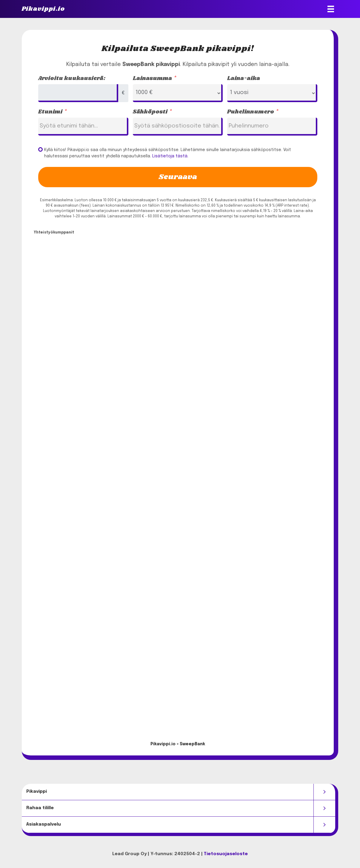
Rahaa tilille (40, 808)
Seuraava (178, 177)
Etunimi (50, 112)
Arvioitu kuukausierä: (72, 79)
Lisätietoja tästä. (170, 156)
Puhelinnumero (251, 112)
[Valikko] (331, 9)
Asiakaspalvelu (44, 824)
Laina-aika (244, 79)
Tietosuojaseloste (226, 854)
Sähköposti (150, 112)
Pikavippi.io (163, 744)
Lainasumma (152, 79)
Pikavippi (37, 792)
